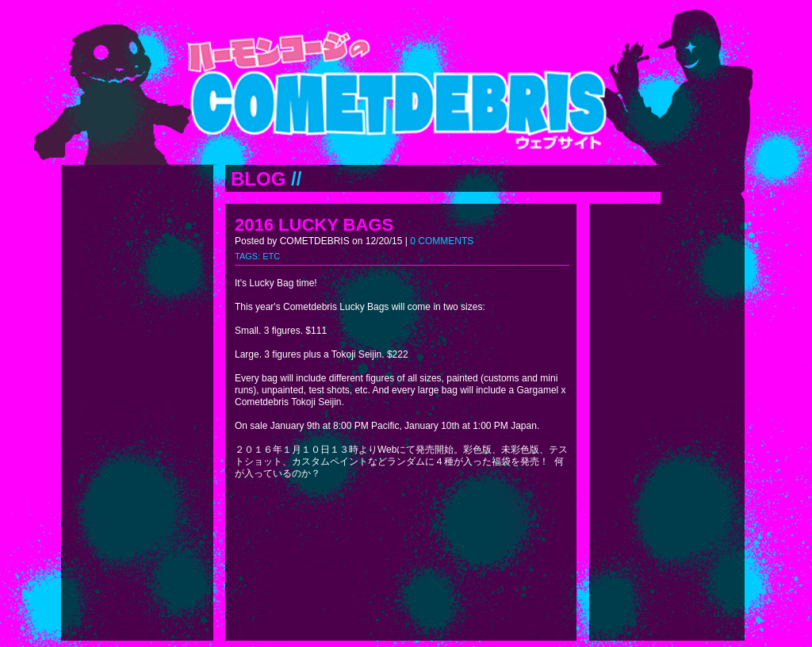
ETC (271, 256)
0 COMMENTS (442, 241)
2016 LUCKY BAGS (314, 225)
